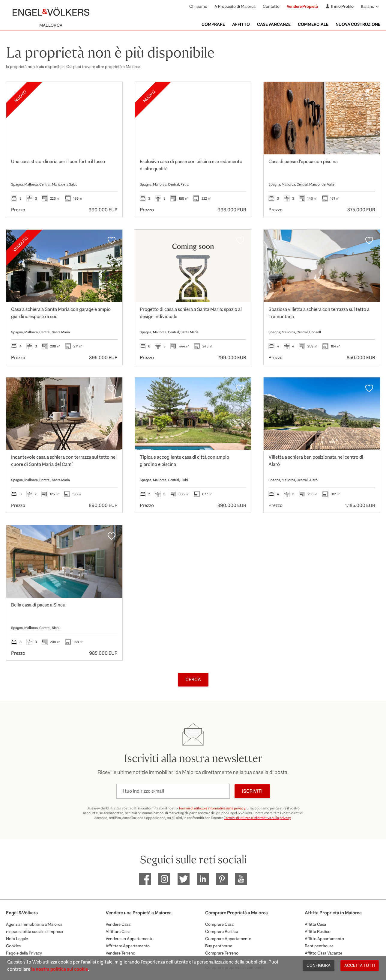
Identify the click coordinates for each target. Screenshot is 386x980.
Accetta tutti (360, 965)
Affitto (241, 24)
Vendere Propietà (302, 6)
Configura (319, 965)
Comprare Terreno (222, 953)
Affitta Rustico (318, 931)
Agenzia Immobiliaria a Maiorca (34, 924)
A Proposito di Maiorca (235, 6)
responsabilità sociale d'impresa (34, 931)
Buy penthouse (219, 946)
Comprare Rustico (222, 931)
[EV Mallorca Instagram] (164, 879)
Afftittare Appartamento (128, 946)
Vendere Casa (118, 924)
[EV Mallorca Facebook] (145, 879)
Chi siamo (198, 6)
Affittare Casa (118, 931)
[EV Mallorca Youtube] (241, 879)
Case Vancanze (274, 24)
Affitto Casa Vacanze (323, 953)
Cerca (193, 679)
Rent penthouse (319, 946)
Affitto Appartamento (324, 939)
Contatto (271, 6)
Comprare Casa (219, 924)
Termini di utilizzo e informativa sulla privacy (212, 808)
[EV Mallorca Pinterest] (222, 879)
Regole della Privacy (24, 953)
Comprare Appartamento (228, 939)
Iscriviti (252, 791)
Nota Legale (17, 939)
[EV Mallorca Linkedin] (203, 879)
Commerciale (313, 24)
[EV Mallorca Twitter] (184, 879)
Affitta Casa (315, 924)
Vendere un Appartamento (130, 939)
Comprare (213, 24)
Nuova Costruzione (358, 24)
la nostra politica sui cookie (60, 969)
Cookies (13, 946)
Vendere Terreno (120, 953)
